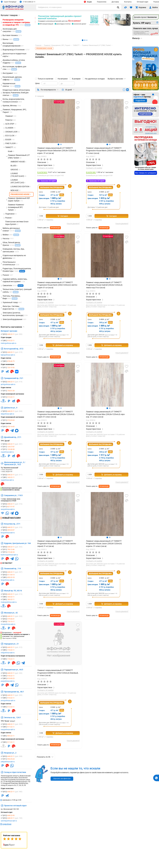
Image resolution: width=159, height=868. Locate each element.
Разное (156, 2)
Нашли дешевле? (73, 224)
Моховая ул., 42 (11, 613)
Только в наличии (45, 79)
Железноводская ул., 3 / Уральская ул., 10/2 (15, 463)
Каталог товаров (10, 15)
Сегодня (63, 216)
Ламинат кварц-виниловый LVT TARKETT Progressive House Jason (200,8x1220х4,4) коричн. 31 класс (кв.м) (104, 544)
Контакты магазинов (13, 327)
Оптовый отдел (143, 2)
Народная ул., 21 (11, 644)
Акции (88, 2)
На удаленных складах (95, 79)
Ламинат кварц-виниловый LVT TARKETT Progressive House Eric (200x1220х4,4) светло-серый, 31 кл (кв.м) (57, 544)
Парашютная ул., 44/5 (14, 670)
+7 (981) (8, 341)
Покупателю (102, 2)
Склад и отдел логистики (15, 772)
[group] (59, 121)
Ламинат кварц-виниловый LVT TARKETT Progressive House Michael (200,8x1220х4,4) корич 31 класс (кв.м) (56, 414)
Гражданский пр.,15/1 (14, 378)
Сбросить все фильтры (62, 779)
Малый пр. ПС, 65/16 (13, 591)
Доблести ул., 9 (11, 408)
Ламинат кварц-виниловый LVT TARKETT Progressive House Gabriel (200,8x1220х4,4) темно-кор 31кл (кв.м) (104, 285)
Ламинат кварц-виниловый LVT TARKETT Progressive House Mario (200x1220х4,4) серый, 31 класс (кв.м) (106, 151)
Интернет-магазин (9, 331)
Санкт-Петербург (9, 2)
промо (22, 271)
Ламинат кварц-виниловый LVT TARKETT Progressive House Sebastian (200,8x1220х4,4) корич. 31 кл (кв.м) (57, 151)
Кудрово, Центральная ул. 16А (17, 543)
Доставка (115, 2)
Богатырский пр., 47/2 (14, 349)
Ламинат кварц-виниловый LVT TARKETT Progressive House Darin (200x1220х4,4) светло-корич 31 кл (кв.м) (57, 285)
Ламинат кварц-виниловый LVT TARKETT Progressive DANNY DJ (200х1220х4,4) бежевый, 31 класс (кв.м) (58, 673)
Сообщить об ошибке (45, 168)
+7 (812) (12, 334)
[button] (58, 144)
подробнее (7, 824)
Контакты (128, 2)
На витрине (63, 79)
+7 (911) (8, 368)
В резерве (76, 79)
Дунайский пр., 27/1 (13, 437)
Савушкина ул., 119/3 (13, 495)
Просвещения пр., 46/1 (14, 692)
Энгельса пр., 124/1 (13, 717)
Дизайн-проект (145, 17)
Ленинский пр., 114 (12, 569)
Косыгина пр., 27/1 (12, 524)
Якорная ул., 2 (10, 753)
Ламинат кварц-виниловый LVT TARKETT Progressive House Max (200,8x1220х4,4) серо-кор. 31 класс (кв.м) (106, 414)
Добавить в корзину (63, 345)
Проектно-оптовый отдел (15, 806)
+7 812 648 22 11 (28, 2)
